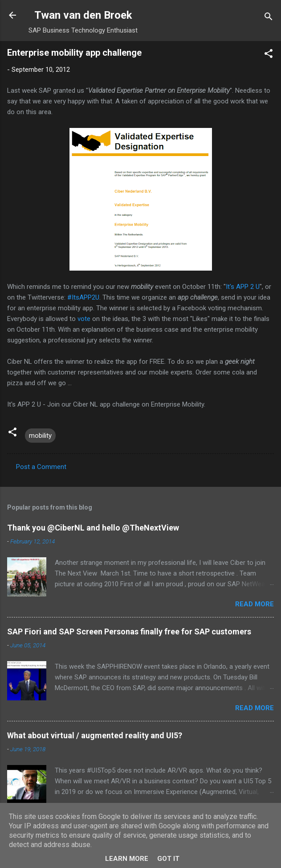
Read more (255, 604)
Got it (168, 859)
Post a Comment (41, 467)
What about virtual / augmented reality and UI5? (95, 735)
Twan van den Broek (83, 15)
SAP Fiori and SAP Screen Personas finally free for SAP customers (129, 631)
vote (84, 319)
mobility (40, 436)
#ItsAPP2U (83, 297)
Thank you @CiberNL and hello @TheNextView (93, 528)
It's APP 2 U (243, 287)
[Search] (269, 18)
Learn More (127, 859)
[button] (269, 55)
